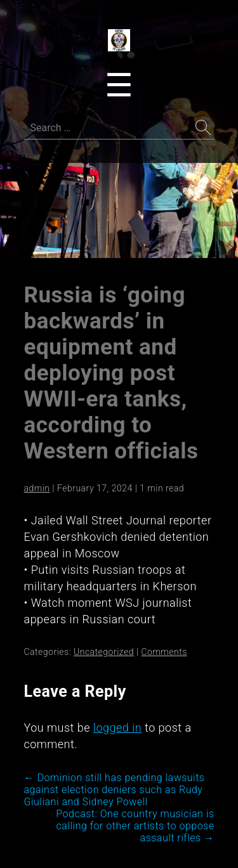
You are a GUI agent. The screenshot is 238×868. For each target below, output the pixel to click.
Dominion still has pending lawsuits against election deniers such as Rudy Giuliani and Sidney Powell (115, 790)
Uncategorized (104, 652)
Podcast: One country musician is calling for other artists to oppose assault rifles (135, 826)
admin (37, 488)
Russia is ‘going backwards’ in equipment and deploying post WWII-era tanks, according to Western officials (111, 373)
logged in (117, 728)
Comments (164, 652)
